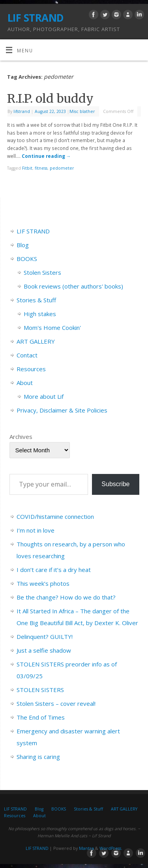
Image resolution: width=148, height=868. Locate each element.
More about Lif (44, 396)
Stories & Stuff (36, 300)
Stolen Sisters (42, 272)
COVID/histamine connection (55, 516)
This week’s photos (43, 583)
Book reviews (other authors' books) (73, 286)
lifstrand (22, 111)
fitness (41, 168)
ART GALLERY (36, 341)
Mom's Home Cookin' (52, 328)
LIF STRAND (36, 18)
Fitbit (27, 168)
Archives (21, 437)
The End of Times (41, 717)
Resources (31, 369)
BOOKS (27, 259)
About (25, 383)
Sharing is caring (38, 757)
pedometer (62, 168)
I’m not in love (36, 530)
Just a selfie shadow (44, 650)
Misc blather (82, 111)
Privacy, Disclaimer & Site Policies (62, 410)
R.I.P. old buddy (50, 98)
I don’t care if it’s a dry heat (54, 570)
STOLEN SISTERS (40, 690)
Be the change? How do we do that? (66, 597)
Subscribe (115, 484)
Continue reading (46, 156)
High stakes (40, 314)
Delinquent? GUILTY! (45, 637)
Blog (23, 245)
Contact (27, 355)
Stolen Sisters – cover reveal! (56, 703)
